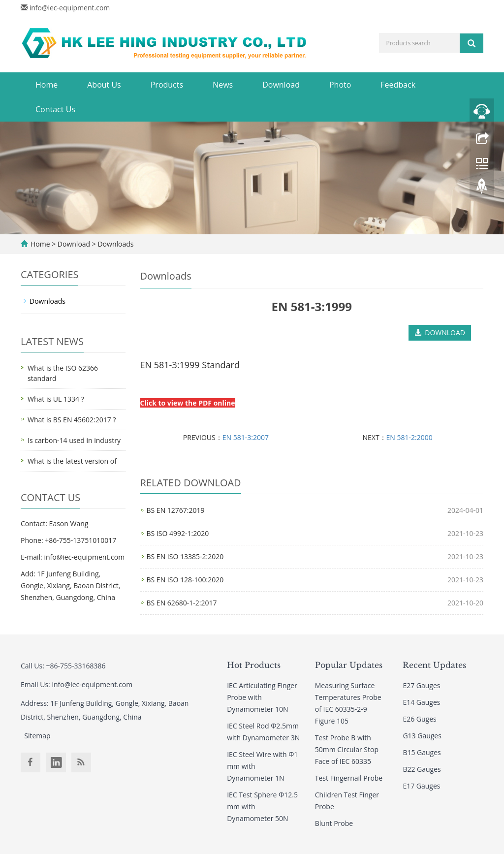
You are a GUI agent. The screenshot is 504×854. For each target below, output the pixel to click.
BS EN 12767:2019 (176, 510)
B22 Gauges (422, 769)
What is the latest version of (72, 461)
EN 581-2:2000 (409, 437)
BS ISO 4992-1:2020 (178, 533)
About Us (104, 85)
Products (167, 85)
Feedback (398, 85)
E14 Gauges (421, 702)
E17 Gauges (421, 786)
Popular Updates (349, 665)
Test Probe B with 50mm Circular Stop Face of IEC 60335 (347, 749)
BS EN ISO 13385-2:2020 (185, 556)
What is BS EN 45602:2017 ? (72, 420)
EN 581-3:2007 (246, 437)
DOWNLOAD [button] (440, 332)
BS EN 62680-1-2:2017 (182, 603)
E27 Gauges (421, 685)
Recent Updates (434, 665)
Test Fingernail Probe (349, 778)
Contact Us (55, 109)
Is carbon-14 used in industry (74, 440)
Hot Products (254, 665)
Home (47, 85)
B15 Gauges (422, 752)
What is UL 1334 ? (56, 399)
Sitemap (37, 736)
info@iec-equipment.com (70, 8)
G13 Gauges (422, 736)
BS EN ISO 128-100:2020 (185, 580)
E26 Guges (419, 719)
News (223, 85)
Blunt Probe (334, 823)
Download (281, 85)
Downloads (115, 244)
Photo (340, 85)
